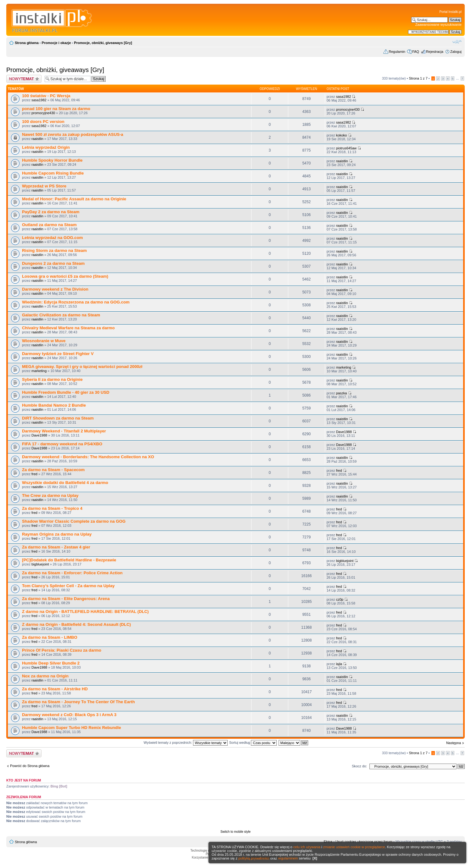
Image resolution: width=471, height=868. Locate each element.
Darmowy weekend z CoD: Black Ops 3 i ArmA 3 (69, 715)
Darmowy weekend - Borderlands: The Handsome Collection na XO (88, 457)
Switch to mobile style (235, 832)
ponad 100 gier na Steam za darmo (56, 109)
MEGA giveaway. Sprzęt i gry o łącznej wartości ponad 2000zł (82, 367)
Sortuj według (253, 743)
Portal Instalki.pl (450, 12)
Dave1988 (39, 435)
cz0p (340, 599)
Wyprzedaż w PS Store (44, 186)
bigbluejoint (40, 564)
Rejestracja (435, 52)
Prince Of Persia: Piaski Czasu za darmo (62, 650)
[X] (315, 858)
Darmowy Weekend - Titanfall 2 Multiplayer (64, 431)
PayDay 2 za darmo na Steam (51, 212)
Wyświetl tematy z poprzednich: (186, 743)
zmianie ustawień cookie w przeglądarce (354, 847)
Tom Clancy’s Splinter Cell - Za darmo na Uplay (68, 586)
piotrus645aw (346, 148)
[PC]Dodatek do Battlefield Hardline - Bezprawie (69, 560)
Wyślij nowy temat (24, 79)
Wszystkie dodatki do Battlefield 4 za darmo (65, 483)
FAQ (416, 52)
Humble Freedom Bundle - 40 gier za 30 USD (66, 392)
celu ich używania (307, 847)
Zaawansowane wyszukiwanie (438, 25)
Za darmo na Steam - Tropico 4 (52, 508)
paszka (342, 393)
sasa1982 (39, 100)
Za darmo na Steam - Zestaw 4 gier (56, 547)
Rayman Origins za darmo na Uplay (57, 534)
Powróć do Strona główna (30, 766)
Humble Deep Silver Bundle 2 (51, 663)
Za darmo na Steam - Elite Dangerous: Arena (66, 599)
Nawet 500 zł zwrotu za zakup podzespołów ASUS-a (73, 134)
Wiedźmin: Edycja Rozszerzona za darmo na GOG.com (76, 302)
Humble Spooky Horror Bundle (52, 160)
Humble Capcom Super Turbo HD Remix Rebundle (72, 728)
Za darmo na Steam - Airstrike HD (55, 689)
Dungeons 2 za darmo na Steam (53, 263)
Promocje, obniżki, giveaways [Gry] (103, 43)
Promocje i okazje (56, 43)
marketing (39, 371)
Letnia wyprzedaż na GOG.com (52, 238)
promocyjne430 (43, 113)
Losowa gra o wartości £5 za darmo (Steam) (65, 276)
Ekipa (328, 842)
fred (34, 474)
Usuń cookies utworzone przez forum (364, 842)
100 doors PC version (43, 122)
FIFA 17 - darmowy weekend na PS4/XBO (62, 444)
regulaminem (288, 858)
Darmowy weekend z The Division (55, 289)
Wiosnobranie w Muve (44, 341)
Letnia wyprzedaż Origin (46, 147)
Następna (454, 743)
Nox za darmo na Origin (45, 676)
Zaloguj (456, 52)
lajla (339, 664)
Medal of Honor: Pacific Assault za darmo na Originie (74, 199)
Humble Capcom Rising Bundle (53, 173)
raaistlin (37, 139)
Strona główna (27, 43)
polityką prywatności (254, 858)
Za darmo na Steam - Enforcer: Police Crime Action (72, 573)
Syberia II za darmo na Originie (52, 379)
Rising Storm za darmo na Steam (54, 250)
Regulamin (397, 52)
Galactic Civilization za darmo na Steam (61, 315)
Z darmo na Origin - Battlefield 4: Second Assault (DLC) (76, 624)
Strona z (418, 78)
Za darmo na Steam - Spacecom (53, 470)
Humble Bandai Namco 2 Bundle (54, 405)
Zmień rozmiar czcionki (457, 42)
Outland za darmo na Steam (49, 225)
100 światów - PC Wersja (46, 96)
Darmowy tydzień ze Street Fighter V (58, 354)
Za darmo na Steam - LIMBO (50, 637)
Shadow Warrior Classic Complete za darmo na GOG (74, 521)
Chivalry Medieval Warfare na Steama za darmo (68, 328)
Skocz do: (359, 766)
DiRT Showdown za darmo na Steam (58, 418)
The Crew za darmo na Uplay (50, 495)
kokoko (342, 135)
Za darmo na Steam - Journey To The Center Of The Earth (78, 702)
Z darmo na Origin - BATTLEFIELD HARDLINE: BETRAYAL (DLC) (85, 612)
